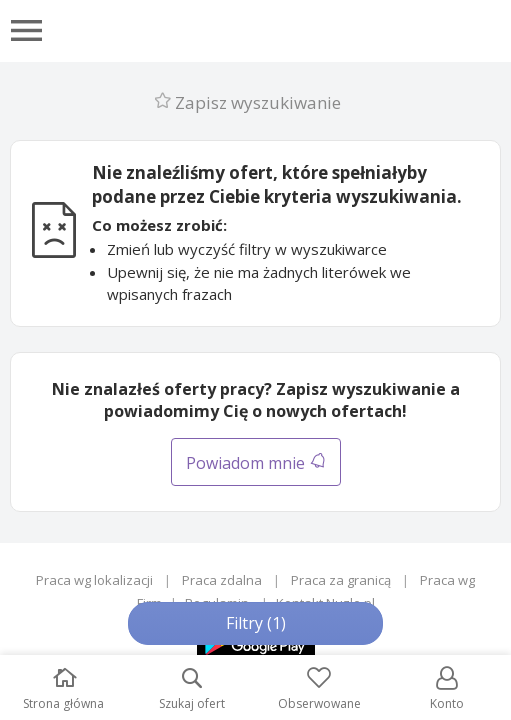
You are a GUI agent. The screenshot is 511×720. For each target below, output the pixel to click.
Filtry (256, 623)
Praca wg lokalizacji (94, 580)
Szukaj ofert (192, 689)
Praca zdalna (222, 580)
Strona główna (63, 689)
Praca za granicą (341, 580)
